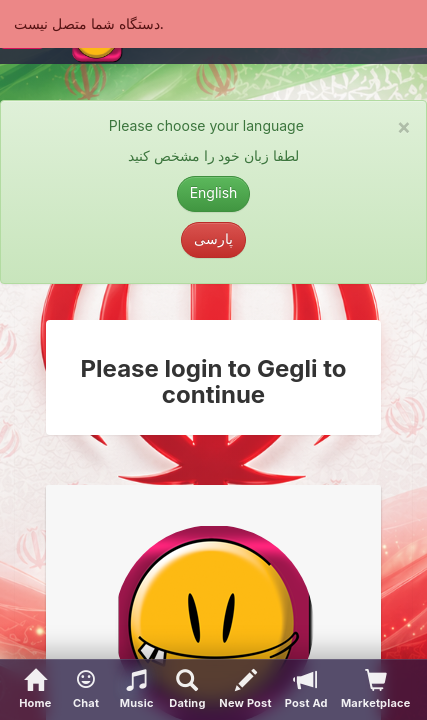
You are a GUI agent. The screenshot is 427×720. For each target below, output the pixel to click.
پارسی (213, 238)
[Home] (35, 690)
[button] (86, 690)
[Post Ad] (306, 690)
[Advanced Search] (187, 690)
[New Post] (246, 690)
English (214, 192)
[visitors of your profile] (375, 690)
